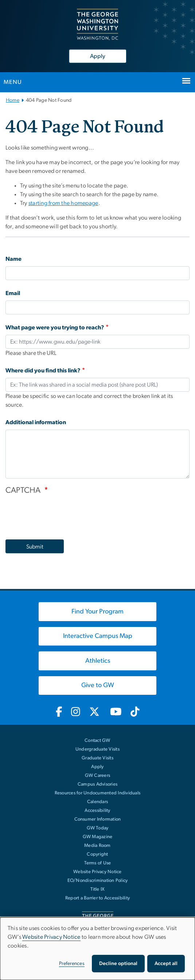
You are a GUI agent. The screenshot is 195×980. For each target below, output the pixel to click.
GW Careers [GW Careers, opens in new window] (98, 776)
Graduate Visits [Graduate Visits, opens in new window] (97, 758)
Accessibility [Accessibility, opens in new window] (97, 811)
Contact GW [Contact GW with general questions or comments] (97, 741)
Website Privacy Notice (97, 872)
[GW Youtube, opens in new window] (116, 712)
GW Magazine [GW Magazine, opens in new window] (98, 837)
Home (13, 100)
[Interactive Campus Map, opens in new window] (97, 636)
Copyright (97, 854)
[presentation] (61, 514)
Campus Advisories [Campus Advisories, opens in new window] (97, 784)
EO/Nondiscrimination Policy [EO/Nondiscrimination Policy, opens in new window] (98, 881)
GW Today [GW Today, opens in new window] (98, 828)
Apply (98, 56)
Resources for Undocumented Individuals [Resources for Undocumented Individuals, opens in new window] (98, 793)
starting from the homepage (63, 203)
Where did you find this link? (43, 371)
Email (13, 293)
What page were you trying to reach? (55, 328)
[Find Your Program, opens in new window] (97, 612)
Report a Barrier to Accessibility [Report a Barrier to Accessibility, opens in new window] (97, 898)
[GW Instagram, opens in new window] (75, 712)
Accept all (166, 964)
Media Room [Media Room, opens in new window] (97, 846)
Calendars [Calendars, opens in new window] (97, 802)
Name (13, 259)
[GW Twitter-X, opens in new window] (95, 712)
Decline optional (118, 964)
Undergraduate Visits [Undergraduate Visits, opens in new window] (97, 749)
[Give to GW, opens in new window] (97, 686)
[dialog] (97, 949)
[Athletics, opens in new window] (97, 661)
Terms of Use (98, 863)
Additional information (36, 422)
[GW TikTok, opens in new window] (135, 712)
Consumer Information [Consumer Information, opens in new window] (98, 819)
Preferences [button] (72, 964)
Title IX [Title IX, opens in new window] (98, 889)
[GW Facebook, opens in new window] (59, 712)
